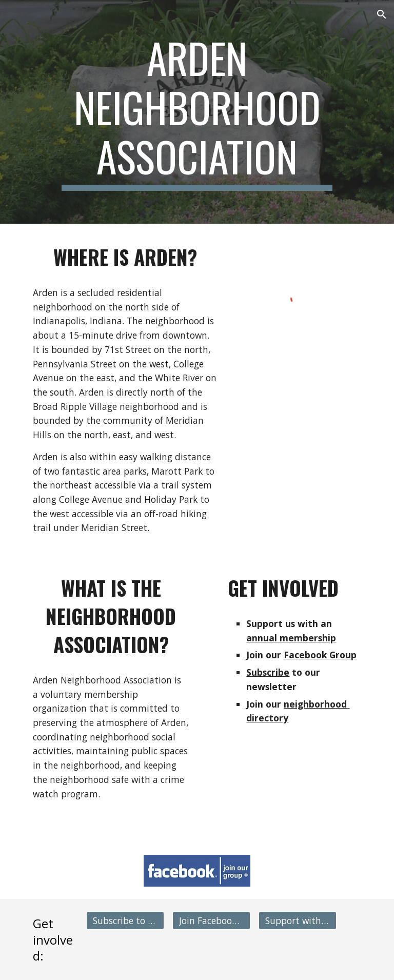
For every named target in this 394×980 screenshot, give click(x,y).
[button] (382, 14)
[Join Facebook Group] (211, 921)
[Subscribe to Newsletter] (125, 921)
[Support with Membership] (297, 921)
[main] (197, 112)
